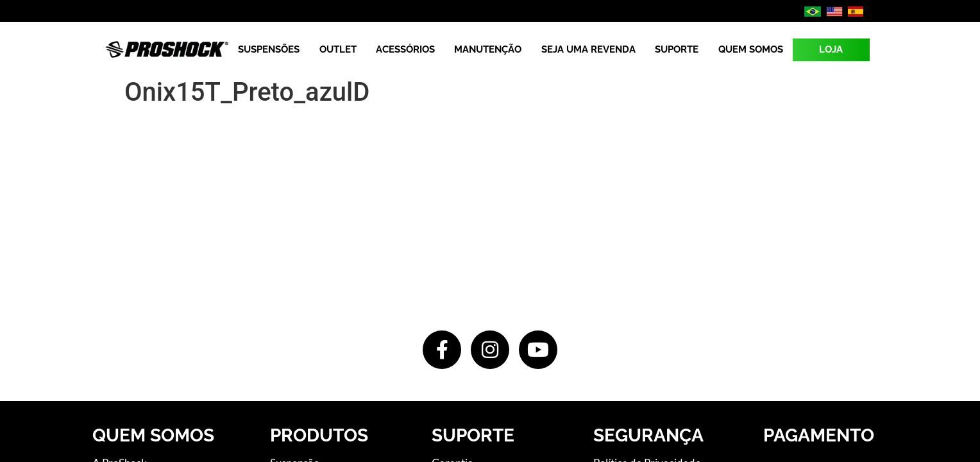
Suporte (677, 49)
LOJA (831, 49)
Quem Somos (751, 49)
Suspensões (269, 49)
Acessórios (405, 49)
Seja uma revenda (588, 49)
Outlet (338, 49)
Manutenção (488, 49)
